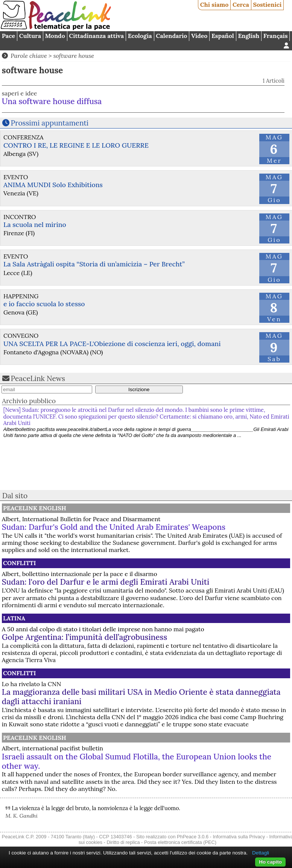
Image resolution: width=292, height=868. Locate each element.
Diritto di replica (123, 842)
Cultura (30, 36)
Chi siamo (214, 5)
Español (223, 36)
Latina (14, 618)
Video (199, 36)
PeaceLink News (38, 378)
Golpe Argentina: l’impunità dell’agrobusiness (84, 637)
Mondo (55, 36)
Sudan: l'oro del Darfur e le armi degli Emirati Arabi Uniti (106, 582)
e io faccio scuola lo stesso (44, 304)
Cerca (241, 5)
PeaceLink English (35, 508)
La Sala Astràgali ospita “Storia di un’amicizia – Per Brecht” (94, 264)
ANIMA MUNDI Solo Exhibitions (53, 185)
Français (276, 36)
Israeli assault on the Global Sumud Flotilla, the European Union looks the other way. (137, 761)
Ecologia (140, 36)
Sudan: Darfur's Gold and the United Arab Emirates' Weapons (114, 527)
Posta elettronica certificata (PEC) (180, 842)
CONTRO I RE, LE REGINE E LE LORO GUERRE (76, 145)
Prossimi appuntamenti (50, 123)
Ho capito (270, 862)
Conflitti (19, 563)
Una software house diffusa (52, 101)
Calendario (171, 36)
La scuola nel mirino (35, 225)
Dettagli (261, 853)
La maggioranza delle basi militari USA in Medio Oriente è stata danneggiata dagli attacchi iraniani (141, 697)
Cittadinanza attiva (96, 36)
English (249, 36)
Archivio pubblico (29, 401)
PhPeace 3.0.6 (193, 837)
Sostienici (267, 5)
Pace (8, 36)
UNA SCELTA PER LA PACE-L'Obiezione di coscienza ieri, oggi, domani (112, 344)
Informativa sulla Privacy (239, 837)
